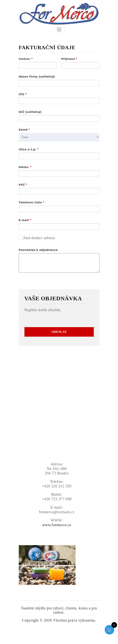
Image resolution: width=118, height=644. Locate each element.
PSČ (23, 185)
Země (24, 130)
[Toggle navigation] (59, 29)
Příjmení (69, 59)
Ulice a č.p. (29, 149)
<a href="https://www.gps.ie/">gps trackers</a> (57, 428)
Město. (25, 167)
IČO (23, 94)
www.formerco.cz (57, 525)
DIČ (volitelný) (30, 112)
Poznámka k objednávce (38, 250)
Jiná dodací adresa (39, 238)
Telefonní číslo (32, 202)
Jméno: (26, 59)
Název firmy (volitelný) (37, 77)
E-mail (25, 220)
